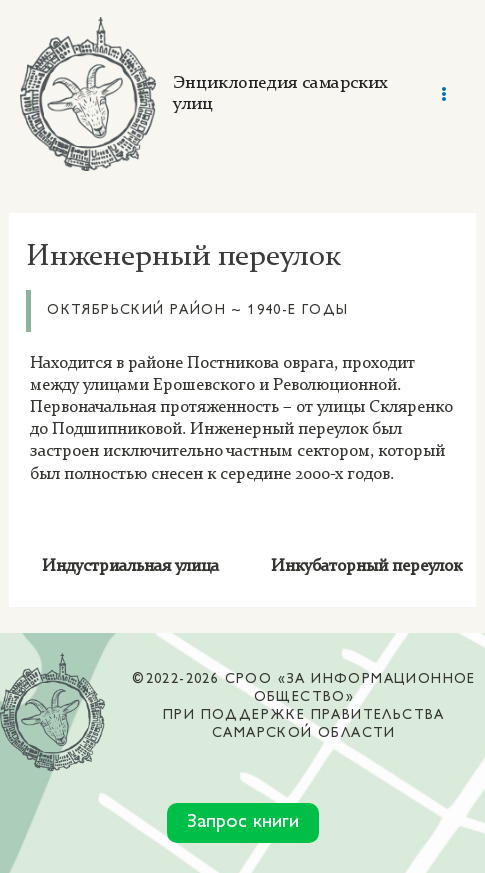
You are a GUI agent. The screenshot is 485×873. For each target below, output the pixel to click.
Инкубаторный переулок (366, 566)
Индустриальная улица (130, 566)
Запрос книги (243, 822)
